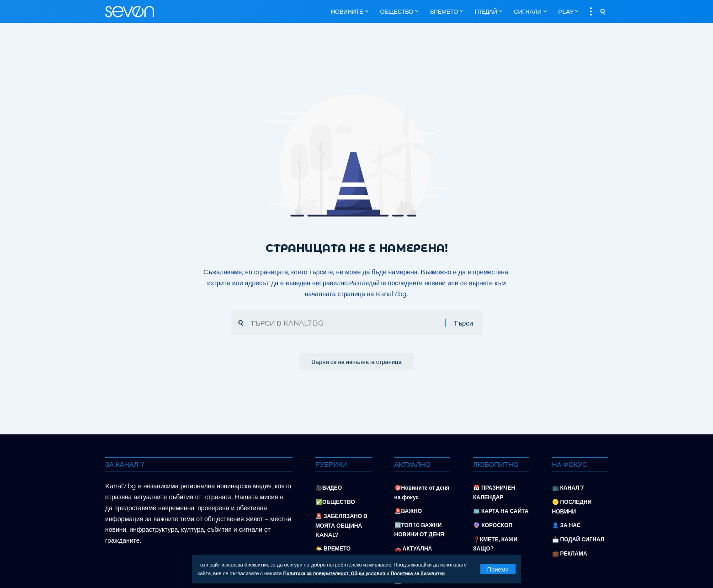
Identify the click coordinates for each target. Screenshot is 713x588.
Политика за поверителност (319, 574)
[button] (498, 569)
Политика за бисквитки (428, 574)
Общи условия (375, 574)
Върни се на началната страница (356, 364)
